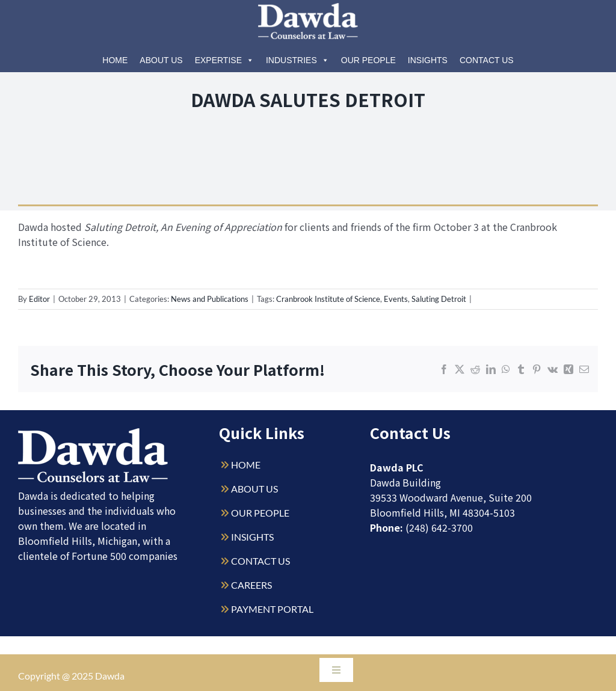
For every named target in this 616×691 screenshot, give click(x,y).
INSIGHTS (252, 537)
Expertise (224, 60)
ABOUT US (254, 489)
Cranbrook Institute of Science (328, 299)
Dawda (110, 676)
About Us (161, 60)
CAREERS (251, 585)
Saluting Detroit (439, 299)
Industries (297, 60)
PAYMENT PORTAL (272, 609)
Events (396, 299)
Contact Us (487, 60)
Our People (368, 60)
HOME (246, 465)
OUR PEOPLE (260, 513)
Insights (428, 60)
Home (115, 60)
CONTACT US (260, 561)
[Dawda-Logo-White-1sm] (93, 433)
